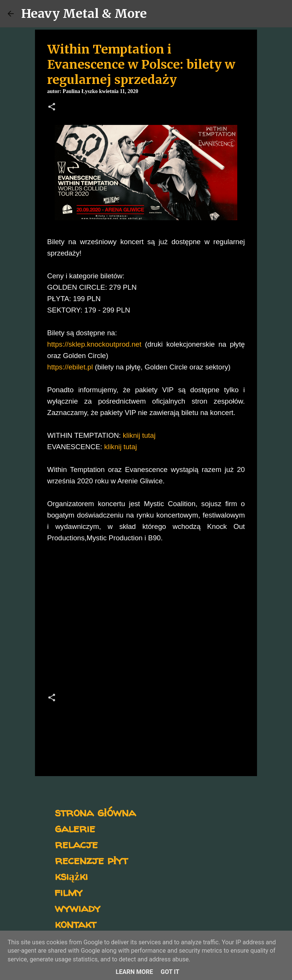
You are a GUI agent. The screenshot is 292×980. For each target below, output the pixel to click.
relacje (76, 844)
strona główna (95, 812)
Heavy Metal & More (84, 14)
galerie (75, 828)
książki (71, 876)
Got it (170, 972)
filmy (69, 892)
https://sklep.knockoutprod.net (94, 344)
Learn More (134, 972)
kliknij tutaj (139, 435)
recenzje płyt (91, 860)
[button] (52, 107)
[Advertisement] (146, 620)
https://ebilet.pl (70, 367)
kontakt (75, 924)
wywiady (78, 908)
